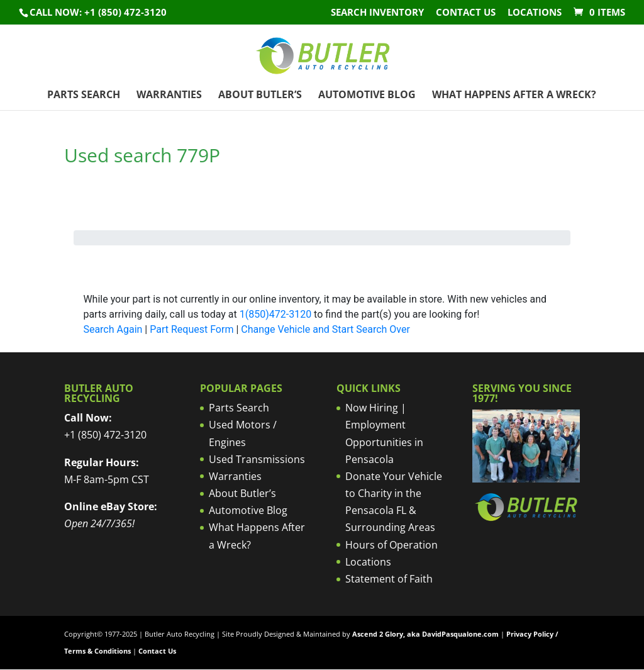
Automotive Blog (367, 96)
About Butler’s (260, 96)
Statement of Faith (389, 579)
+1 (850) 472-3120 (105, 435)
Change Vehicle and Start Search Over (325, 329)
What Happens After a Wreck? (514, 96)
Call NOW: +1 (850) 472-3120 (98, 12)
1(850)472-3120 (275, 314)
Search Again (113, 329)
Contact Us (466, 13)
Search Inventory (377, 13)
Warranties (169, 96)
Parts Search (84, 96)
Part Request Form (192, 329)
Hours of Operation (391, 545)
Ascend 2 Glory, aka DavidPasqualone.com (425, 634)
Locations (535, 13)
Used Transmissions (257, 459)
